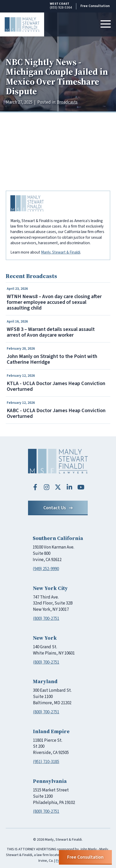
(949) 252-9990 (46, 569)
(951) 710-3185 (46, 762)
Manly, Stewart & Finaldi (61, 252)
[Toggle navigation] (106, 24)
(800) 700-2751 (46, 619)
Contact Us (58, 508)
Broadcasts (67, 102)
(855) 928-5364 (61, 6)
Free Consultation (95, 6)
